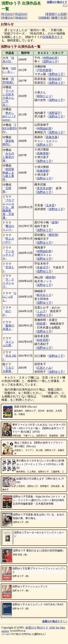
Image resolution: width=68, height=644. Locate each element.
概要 (55, 18)
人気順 (62, 14)
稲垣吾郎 (43, 340)
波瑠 (55, 222)
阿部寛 (41, 324)
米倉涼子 (43, 267)
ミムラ (41, 311)
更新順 (50, 14)
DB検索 (44, 18)
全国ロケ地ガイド (37, 628)
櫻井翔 (53, 235)
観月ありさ (44, 295)
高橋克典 (52, 137)
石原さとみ (44, 368)
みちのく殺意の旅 (8, 157)
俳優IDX (7, 18)
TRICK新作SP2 (10, 128)
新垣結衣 (55, 79)
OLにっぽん (9, 297)
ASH (52, 628)
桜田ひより (44, 96)
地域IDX (21, 18)
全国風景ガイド (53, 37)
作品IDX (21, 14)
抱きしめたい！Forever (9, 116)
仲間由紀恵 (50, 58)
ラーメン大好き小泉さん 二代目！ (8, 98)
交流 (63, 18)
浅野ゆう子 (50, 61)
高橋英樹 (43, 153)
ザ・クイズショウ (8, 283)
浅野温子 (55, 113)
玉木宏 (50, 205)
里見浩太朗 (44, 188)
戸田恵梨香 (44, 70)
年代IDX (7, 14)
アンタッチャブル (8, 255)
